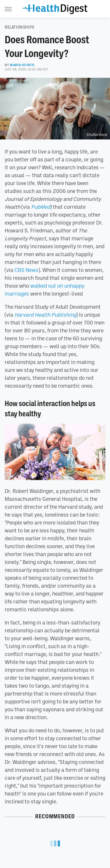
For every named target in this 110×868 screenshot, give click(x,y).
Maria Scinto (22, 65)
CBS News (26, 270)
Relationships (20, 27)
